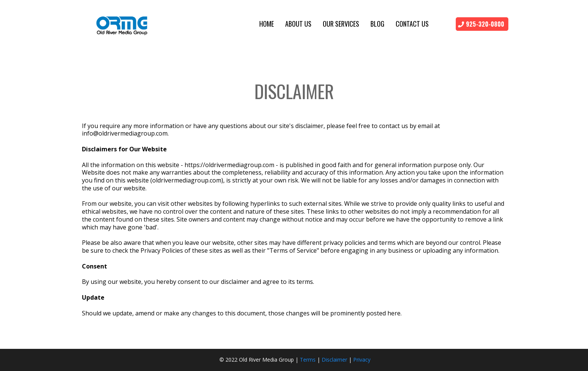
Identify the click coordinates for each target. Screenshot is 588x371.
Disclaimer (334, 360)
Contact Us (412, 24)
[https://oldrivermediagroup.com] (122, 24)
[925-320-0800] (482, 24)
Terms (308, 360)
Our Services (341, 24)
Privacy (362, 360)
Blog (377, 24)
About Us (298, 24)
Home (267, 24)
